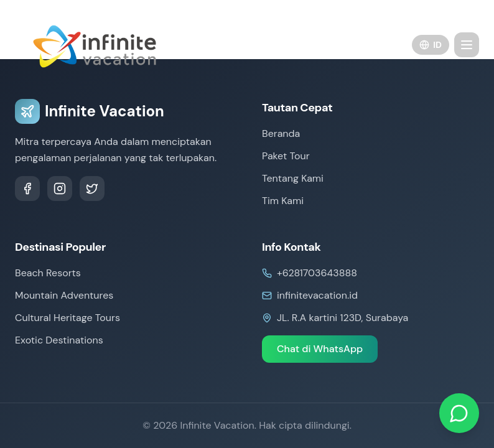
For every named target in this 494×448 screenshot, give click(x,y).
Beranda (281, 133)
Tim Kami (283, 201)
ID (431, 45)
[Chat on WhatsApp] (459, 413)
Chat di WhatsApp (320, 349)
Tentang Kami (293, 178)
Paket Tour (286, 156)
